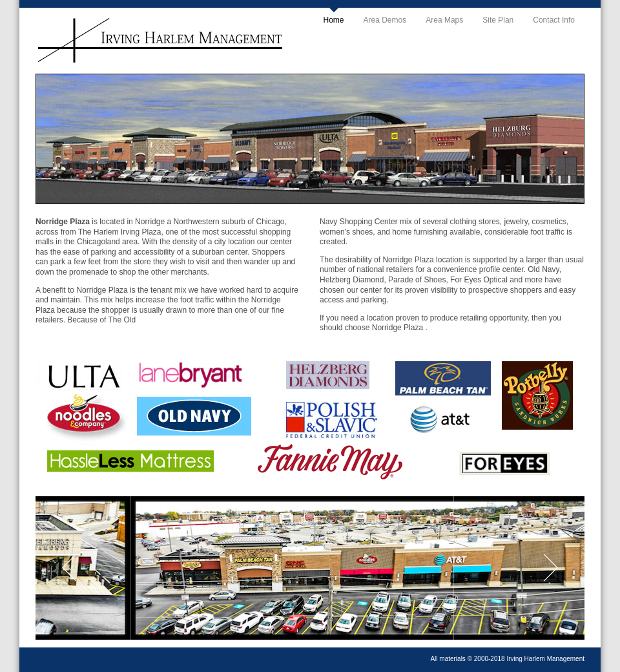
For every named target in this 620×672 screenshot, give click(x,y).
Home (334, 20)
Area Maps (444, 20)
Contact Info (554, 20)
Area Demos (385, 20)
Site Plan (498, 20)
